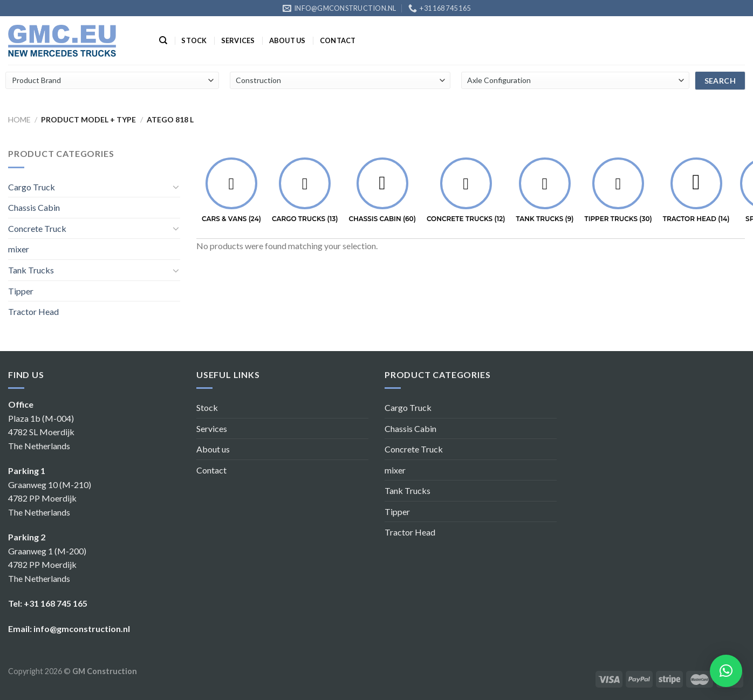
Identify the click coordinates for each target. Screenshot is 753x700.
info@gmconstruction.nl (82, 629)
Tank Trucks (31, 270)
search (720, 81)
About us (287, 40)
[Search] (163, 40)
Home (19, 119)
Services (238, 40)
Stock (194, 40)
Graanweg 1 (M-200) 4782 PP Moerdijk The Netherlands (47, 565)
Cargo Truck (32, 187)
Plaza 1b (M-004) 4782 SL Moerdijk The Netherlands (41, 432)
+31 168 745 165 (56, 603)
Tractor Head (33, 311)
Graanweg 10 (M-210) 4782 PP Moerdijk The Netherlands (50, 498)
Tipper (21, 291)
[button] (726, 671)
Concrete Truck (37, 228)
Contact (338, 40)
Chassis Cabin (34, 207)
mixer (19, 249)
